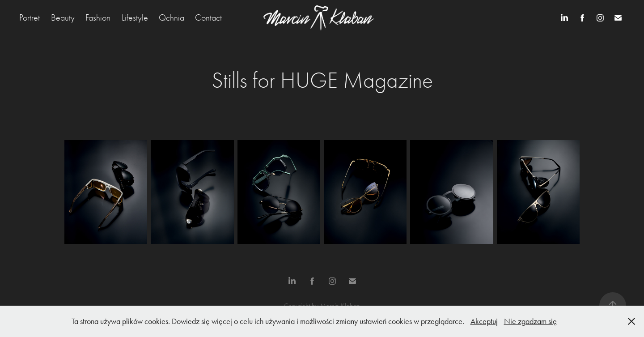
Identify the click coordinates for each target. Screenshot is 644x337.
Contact (208, 18)
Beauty (63, 18)
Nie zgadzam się (530, 321)
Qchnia (172, 18)
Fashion (98, 18)
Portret (30, 18)
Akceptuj (484, 321)
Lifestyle (135, 18)
